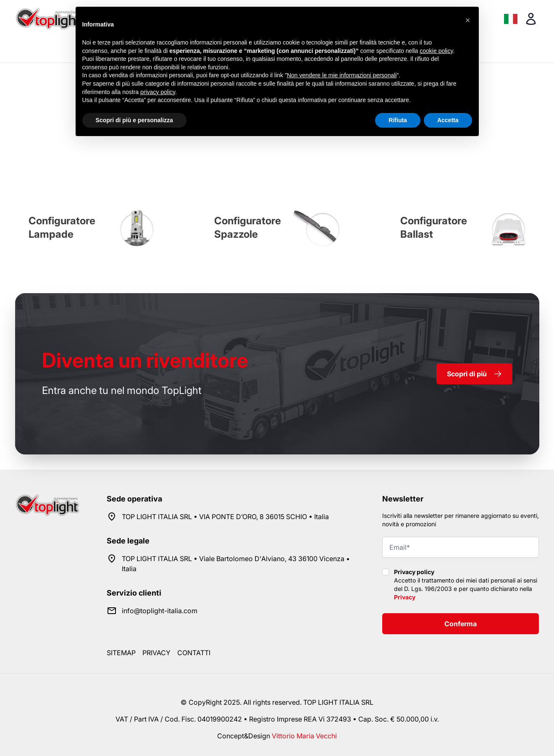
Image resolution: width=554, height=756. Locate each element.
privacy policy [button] (158, 92)
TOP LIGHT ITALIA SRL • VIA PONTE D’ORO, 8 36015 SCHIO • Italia (225, 517)
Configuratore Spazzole (248, 227)
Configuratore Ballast (434, 227)
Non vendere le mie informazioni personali (342, 75)
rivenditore (145, 360)
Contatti (194, 653)
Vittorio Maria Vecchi (304, 736)
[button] (468, 20)
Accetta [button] (448, 120)
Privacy (405, 597)
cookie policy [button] (436, 51)
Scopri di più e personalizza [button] (134, 120)
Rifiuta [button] (398, 120)
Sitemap (121, 653)
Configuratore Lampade (62, 227)
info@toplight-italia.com (160, 611)
